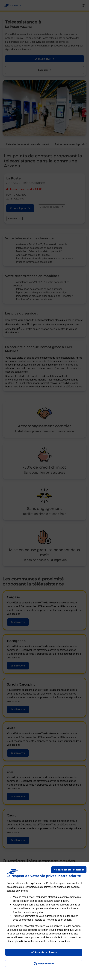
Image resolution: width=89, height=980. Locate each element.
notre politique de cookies (55, 941)
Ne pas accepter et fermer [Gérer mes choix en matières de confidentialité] (69, 870)
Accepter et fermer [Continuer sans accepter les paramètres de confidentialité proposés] (46, 952)
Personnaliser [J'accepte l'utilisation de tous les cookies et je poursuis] (46, 964)
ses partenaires (64, 883)
